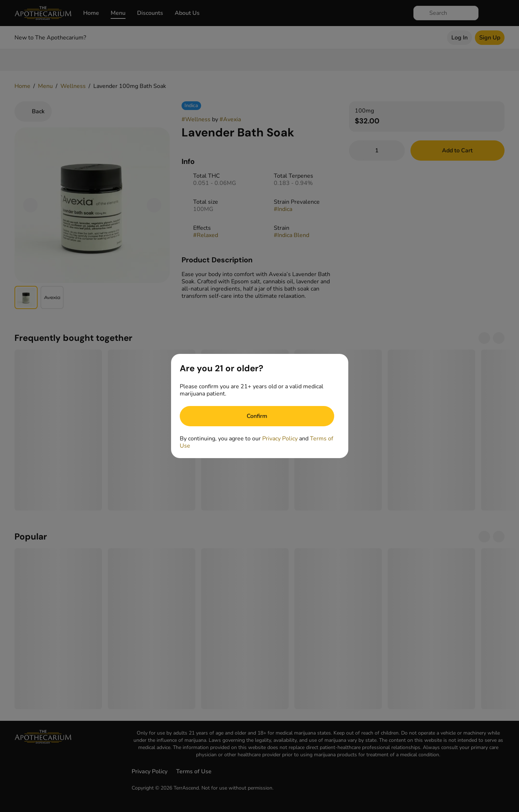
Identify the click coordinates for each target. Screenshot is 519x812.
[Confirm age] (257, 416)
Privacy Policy (280, 439)
